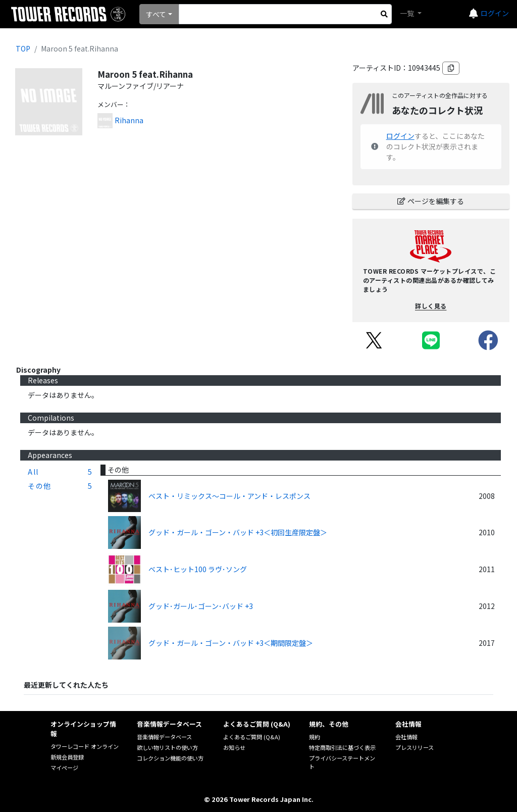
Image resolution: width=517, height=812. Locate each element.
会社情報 (406, 737)
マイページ (64, 768)
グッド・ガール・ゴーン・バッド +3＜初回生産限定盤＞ (238, 532)
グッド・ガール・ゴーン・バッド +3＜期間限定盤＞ (231, 643)
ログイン (495, 13)
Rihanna (129, 120)
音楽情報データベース (164, 737)
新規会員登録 (67, 757)
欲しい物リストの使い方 (167, 747)
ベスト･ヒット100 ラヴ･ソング (198, 569)
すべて (156, 14)
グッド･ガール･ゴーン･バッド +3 (201, 606)
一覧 (408, 13)
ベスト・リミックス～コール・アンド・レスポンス (229, 496)
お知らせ (234, 747)
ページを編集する (431, 201)
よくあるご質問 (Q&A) (252, 737)
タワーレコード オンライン (85, 746)
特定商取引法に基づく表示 (342, 747)
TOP (23, 48)
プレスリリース (415, 747)
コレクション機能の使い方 (170, 758)
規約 (315, 737)
